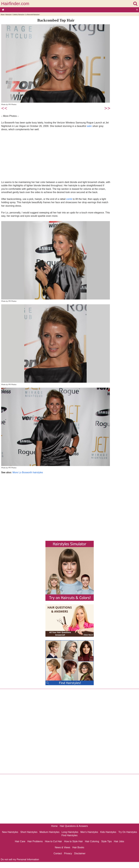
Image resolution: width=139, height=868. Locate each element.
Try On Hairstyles (128, 832)
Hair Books (78, 847)
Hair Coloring (92, 841)
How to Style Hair (73, 841)
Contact (58, 853)
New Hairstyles (10, 832)
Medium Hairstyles (50, 832)
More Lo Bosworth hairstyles (28, 472)
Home (2, 15)
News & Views (62, 847)
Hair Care (20, 841)
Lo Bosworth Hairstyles (32, 15)
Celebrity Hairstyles (18, 15)
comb (69, 199)
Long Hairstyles (70, 832)
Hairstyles (8, 15)
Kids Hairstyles (108, 832)
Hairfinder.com (15, 4)
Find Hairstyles (70, 835)
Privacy (68, 853)
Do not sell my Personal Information (20, 859)
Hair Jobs (119, 841)
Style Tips (106, 841)
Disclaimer (80, 853)
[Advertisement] (56, 156)
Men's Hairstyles (89, 832)
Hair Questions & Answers (74, 826)
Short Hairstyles (29, 832)
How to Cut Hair (54, 841)
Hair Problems (35, 841)
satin (89, 126)
